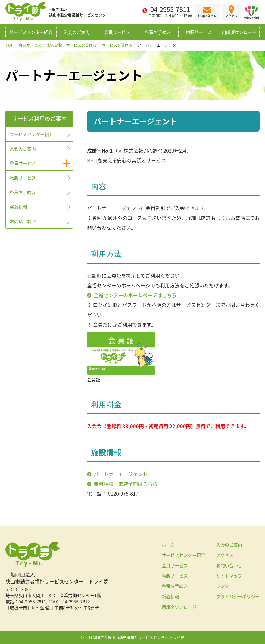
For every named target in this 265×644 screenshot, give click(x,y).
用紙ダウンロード (239, 32)
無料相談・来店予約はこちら (126, 484)
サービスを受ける (117, 45)
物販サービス (199, 32)
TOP (9, 45)
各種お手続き (158, 32)
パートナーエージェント (121, 474)
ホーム (168, 545)
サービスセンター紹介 (31, 32)
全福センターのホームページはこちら (135, 295)
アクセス (225, 555)
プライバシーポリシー (238, 596)
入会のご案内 (77, 32)
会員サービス (117, 32)
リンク (223, 586)
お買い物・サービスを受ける (72, 45)
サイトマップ (229, 576)
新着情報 (18, 207)
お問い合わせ (23, 221)
